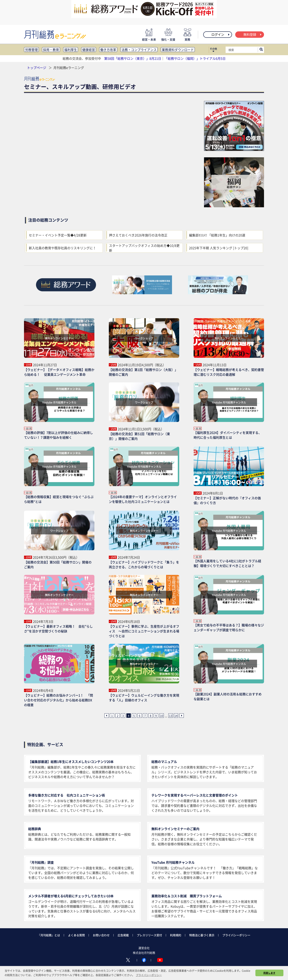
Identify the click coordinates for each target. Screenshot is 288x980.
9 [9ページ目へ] (156, 716)
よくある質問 (76, 935)
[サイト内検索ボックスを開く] (261, 50)
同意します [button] (269, 973)
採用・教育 (51, 50)
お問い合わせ (101, 935)
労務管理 (31, 50)
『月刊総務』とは (49, 935)
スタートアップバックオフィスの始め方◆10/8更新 (144, 248)
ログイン (221, 34)
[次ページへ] (182, 716)
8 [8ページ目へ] (151, 716)
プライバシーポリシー (236, 935)
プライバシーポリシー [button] (149, 975)
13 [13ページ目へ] (171, 716)
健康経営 (89, 50)
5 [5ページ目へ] (134, 716)
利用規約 (176, 935)
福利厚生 (71, 50)
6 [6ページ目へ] (140, 716)
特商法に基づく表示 (202, 935)
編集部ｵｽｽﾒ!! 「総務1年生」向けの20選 (217, 235)
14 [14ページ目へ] (176, 716)
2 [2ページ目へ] (118, 716)
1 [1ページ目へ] (112, 716)
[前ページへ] (107, 716)
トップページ (37, 68)
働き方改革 (108, 50)
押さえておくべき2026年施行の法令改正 (138, 235)
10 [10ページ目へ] (162, 716)
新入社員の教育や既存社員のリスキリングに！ (62, 248)
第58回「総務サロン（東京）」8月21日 (133, 58)
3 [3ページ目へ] (123, 716)
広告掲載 (123, 935)
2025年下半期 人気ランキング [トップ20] (219, 248)
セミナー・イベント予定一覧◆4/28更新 (58, 235)
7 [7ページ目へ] (145, 716)
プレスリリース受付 (149, 935)
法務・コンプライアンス (139, 50)
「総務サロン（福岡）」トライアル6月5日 (195, 58)
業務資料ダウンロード (178, 50)
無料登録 (253, 34)
